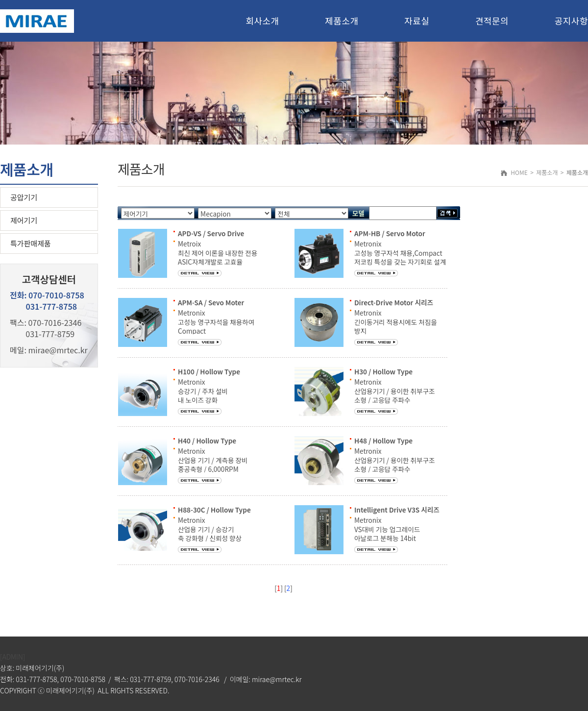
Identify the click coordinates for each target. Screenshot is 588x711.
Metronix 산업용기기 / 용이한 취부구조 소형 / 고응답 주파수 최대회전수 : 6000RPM (395, 464)
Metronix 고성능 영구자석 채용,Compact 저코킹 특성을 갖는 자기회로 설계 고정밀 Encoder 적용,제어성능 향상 (400, 261)
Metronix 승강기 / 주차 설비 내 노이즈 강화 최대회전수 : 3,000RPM (211, 395)
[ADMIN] (12, 657)
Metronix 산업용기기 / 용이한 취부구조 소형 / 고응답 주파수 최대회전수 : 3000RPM (395, 395)
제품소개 (342, 21)
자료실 (417, 21)
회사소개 (262, 21)
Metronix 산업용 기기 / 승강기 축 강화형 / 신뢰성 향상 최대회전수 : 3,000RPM (211, 533)
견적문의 (492, 21)
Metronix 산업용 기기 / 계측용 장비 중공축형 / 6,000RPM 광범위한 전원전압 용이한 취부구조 (213, 469)
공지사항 (571, 21)
